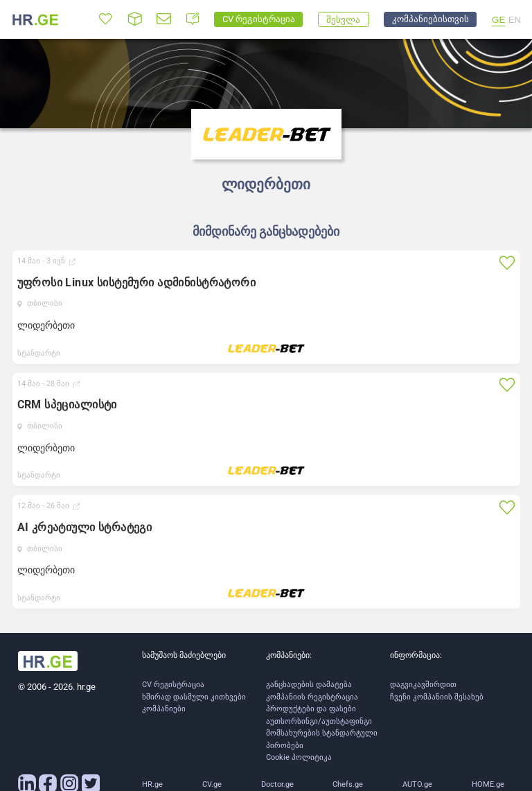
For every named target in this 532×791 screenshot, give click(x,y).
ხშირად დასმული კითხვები (194, 697)
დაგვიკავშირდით (423, 685)
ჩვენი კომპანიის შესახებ (437, 697)
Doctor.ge (277, 784)
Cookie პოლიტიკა (299, 757)
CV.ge (212, 784)
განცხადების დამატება (309, 685)
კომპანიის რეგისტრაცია (312, 697)
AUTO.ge (417, 784)
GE (498, 20)
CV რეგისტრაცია (173, 685)
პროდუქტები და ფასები (311, 709)
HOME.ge (488, 784)
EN (515, 20)
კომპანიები (164, 709)
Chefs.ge (348, 784)
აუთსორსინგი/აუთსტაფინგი (319, 721)
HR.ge (152, 784)
